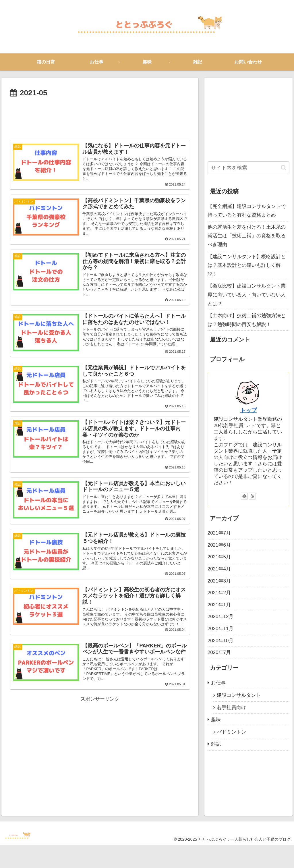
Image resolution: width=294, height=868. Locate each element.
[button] (284, 168)
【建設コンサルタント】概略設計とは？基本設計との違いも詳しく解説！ (247, 265)
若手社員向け (231, 708)
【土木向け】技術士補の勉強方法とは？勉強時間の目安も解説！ (247, 320)
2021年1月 (219, 605)
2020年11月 (221, 629)
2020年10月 (221, 641)
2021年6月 (219, 545)
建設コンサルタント (239, 695)
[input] (248, 168)
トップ (248, 410)
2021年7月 (219, 533)
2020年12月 (221, 617)
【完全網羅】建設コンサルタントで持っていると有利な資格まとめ (247, 211)
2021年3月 (219, 581)
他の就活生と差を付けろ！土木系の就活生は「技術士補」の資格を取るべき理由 (247, 236)
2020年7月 (219, 652)
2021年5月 (219, 557)
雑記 (216, 744)
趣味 (216, 720)
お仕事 (218, 683)
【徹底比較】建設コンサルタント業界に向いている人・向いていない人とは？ (247, 295)
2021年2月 (219, 593)
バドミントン (231, 732)
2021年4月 (219, 569)
